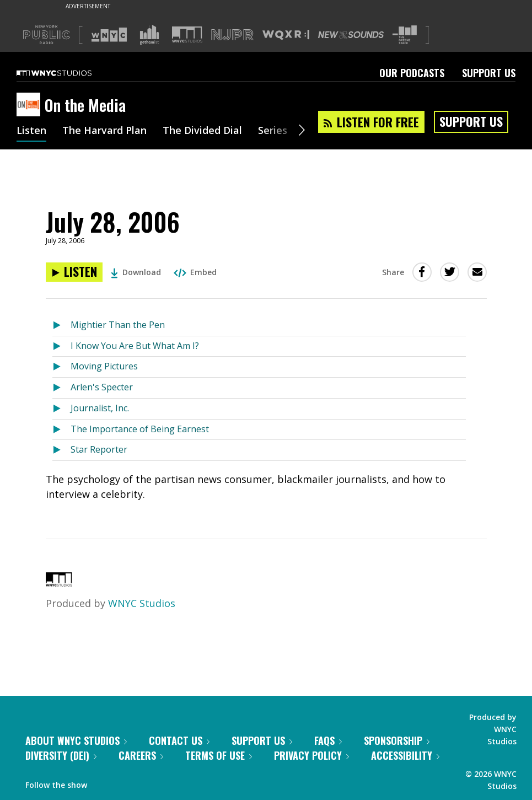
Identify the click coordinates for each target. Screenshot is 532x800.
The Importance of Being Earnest (140, 429)
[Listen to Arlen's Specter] (61, 388)
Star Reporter (99, 449)
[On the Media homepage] (31, 105)
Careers (141, 755)
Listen (31, 131)
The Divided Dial (202, 131)
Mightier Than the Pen (118, 325)
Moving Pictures (104, 366)
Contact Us (179, 740)
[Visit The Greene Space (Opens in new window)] (405, 35)
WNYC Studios (142, 603)
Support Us (489, 73)
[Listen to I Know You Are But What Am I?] (61, 347)
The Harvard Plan (104, 131)
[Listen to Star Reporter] (61, 450)
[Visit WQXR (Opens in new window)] (286, 35)
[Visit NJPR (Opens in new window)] (232, 35)
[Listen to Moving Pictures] (61, 367)
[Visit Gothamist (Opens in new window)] (149, 35)
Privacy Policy (311, 755)
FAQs (328, 740)
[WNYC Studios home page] (68, 73)
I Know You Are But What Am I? (135, 346)
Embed (195, 272)
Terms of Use (219, 755)
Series (273, 131)
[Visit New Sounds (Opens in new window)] (351, 35)
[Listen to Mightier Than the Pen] (61, 326)
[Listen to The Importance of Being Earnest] (61, 430)
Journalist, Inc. (100, 408)
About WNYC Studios (76, 740)
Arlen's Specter (102, 387)
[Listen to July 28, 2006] (74, 272)
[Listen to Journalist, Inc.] (61, 409)
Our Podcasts (412, 73)
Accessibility (405, 755)
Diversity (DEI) (61, 755)
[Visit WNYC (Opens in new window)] (109, 35)
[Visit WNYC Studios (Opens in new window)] (187, 34)
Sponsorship (397, 740)
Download (136, 272)
